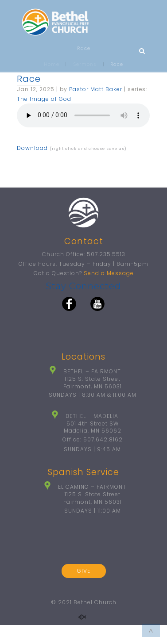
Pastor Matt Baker (96, 89)
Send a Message (109, 273)
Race (29, 79)
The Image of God (44, 99)
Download (32, 148)
